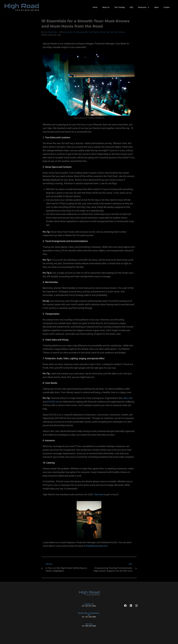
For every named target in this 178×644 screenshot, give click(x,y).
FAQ (131, 7)
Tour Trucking (120, 7)
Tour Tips (110, 32)
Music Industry (67, 32)
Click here (99, 494)
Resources (144, 7)
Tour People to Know (97, 32)
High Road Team (51, 32)
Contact (167, 7)
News (156, 7)
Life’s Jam (128, 398)
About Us (106, 7)
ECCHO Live (53, 402)
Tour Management (81, 32)
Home (95, 7)
